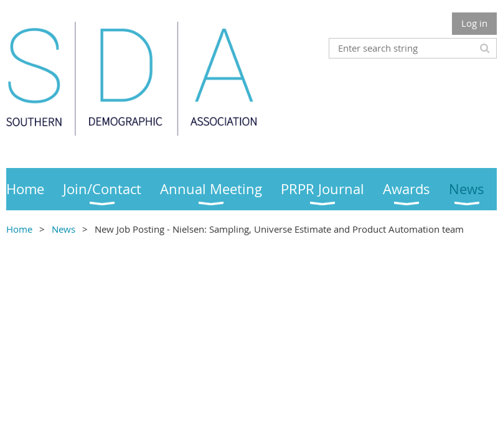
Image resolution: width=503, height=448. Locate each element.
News (63, 229)
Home (19, 229)
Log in (474, 23)
